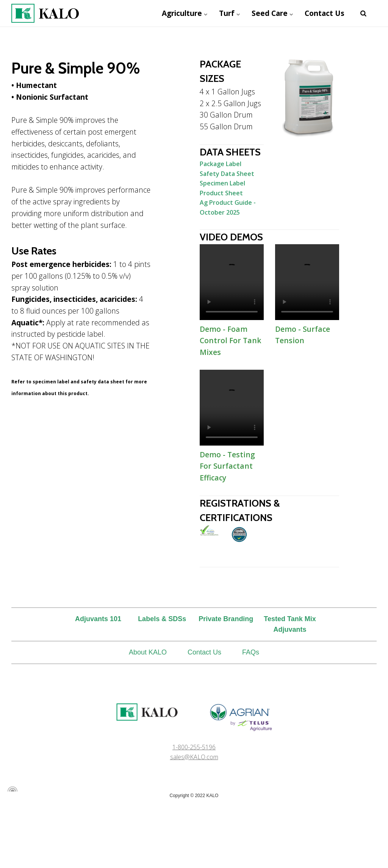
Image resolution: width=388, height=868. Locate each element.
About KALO (148, 652)
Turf (230, 13)
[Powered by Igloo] (11, 789)
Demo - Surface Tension (307, 282)
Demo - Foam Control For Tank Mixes (232, 282)
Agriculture (185, 13)
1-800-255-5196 (194, 747)
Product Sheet (221, 193)
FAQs (251, 652)
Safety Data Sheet (227, 174)
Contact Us (325, 13)
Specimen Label (222, 183)
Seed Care (272, 13)
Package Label (221, 164)
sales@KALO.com (194, 757)
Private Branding (226, 619)
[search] (363, 13)
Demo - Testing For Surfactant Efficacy (232, 408)
